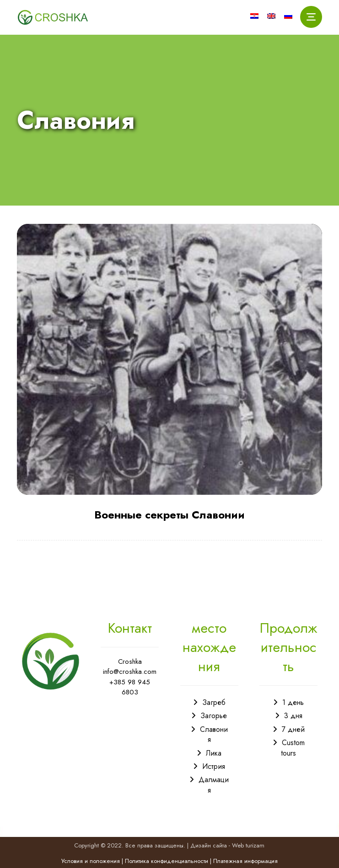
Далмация (214, 785)
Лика (214, 753)
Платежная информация (245, 861)
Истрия (214, 766)
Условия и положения (91, 861)
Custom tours (293, 748)
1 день (293, 702)
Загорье (214, 716)
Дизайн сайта (209, 845)
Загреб (214, 702)
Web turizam (248, 845)
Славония (214, 734)
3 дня (293, 716)
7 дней (293, 729)
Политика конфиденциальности (167, 861)
